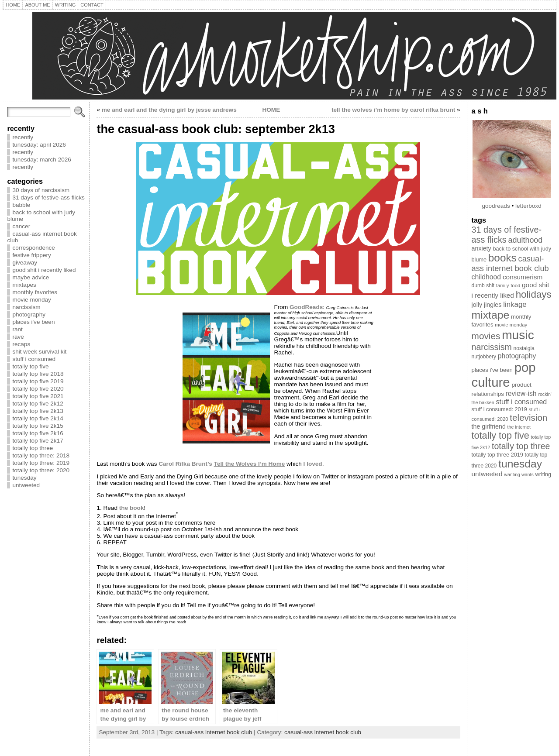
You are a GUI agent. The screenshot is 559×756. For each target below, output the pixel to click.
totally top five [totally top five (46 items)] (500, 435)
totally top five (30, 366)
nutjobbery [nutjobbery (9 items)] (484, 357)
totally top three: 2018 (41, 455)
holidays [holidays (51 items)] (534, 294)
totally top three (33, 448)
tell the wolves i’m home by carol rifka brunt (393, 110)
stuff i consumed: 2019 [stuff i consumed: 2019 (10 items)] (499, 409)
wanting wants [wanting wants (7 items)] (519, 474)
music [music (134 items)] (518, 335)
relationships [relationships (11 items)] (488, 394)
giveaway (25, 263)
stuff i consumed (34, 359)
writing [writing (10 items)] (543, 474)
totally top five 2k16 (38, 433)
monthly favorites (35, 292)
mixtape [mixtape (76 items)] (491, 315)
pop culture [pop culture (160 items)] (504, 375)
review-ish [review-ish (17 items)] (521, 393)
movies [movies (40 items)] (486, 336)
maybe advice (31, 277)
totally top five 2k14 (38, 418)
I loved (313, 464)
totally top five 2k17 (38, 441)
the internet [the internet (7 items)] (519, 427)
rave (18, 337)
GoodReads (306, 307)
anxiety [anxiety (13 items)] (481, 248)
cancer (21, 226)
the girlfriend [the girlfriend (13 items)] (489, 426)
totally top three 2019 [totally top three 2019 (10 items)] (497, 455)
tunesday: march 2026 (42, 160)
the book (132, 508)
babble (21, 205)
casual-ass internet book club (214, 732)
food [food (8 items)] (515, 285)
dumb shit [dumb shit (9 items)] (483, 285)
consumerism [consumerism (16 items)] (523, 277)
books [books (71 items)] (502, 258)
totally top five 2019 (38, 381)
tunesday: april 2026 (39, 145)
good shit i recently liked (44, 270)
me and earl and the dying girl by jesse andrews (169, 110)
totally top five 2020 (38, 389)
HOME (271, 110)
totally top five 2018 (38, 374)
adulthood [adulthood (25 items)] (526, 240)
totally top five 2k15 (38, 426)
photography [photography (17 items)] (517, 356)
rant (17, 329)
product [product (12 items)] (521, 385)
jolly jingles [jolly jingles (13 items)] (487, 305)
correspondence (34, 248)
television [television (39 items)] (528, 418)
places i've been (33, 322)
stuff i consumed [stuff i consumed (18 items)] (522, 402)
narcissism (26, 307)
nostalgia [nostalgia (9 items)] (524, 348)
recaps (21, 344)
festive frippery (31, 255)
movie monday (31, 300)
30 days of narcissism (41, 190)
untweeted (26, 485)
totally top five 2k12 (38, 404)
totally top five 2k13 (38, 411)
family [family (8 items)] (503, 285)
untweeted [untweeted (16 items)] (487, 474)
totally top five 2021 (38, 396)
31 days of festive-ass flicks (48, 198)
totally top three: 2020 (41, 470)
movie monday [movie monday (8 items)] (511, 325)
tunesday (24, 478)
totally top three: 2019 (41, 463)
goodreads (496, 206)
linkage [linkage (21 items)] (515, 304)
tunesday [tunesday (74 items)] (520, 464)
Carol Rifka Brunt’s (222, 464)
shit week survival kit (39, 352)
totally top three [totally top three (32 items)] (521, 446)
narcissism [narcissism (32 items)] (492, 347)
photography (29, 314)
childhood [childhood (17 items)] (487, 277)
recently (23, 137)
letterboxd (528, 206)
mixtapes (24, 285)
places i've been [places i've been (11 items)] (492, 370)
